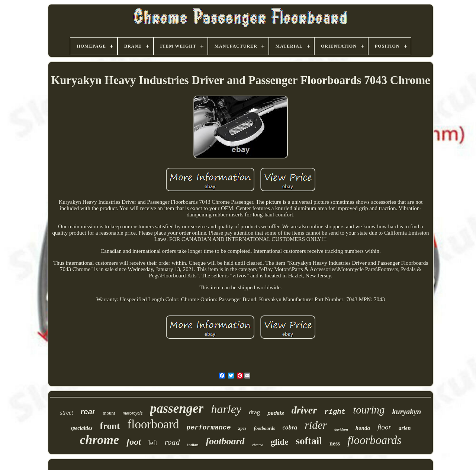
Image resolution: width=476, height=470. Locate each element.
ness (335, 443)
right (335, 412)
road (172, 442)
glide (279, 442)
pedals (276, 413)
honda (363, 428)
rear (88, 411)
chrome (99, 440)
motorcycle (133, 413)
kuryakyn (407, 412)
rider (316, 425)
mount (109, 413)
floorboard (153, 424)
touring (369, 410)
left (153, 443)
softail (309, 441)
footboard (225, 441)
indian (193, 445)
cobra (290, 427)
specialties (82, 428)
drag (254, 412)
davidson (341, 429)
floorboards (374, 440)
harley (226, 409)
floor (384, 427)
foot (134, 442)
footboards (264, 428)
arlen (405, 428)
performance (209, 428)
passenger (177, 408)
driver (304, 410)
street (67, 413)
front (110, 426)
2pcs (242, 428)
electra (258, 445)
